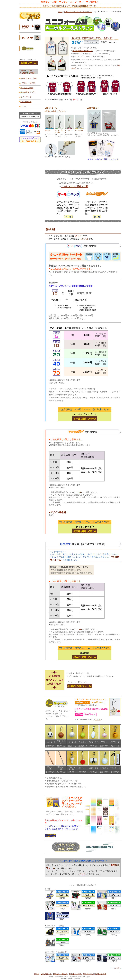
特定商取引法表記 (28, 92)
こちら (98, 720)
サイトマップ (26, 97)
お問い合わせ (26, 102)
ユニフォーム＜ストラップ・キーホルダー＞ (78, 12)
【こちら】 (79, 236)
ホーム (23, 106)
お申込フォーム (75, 974)
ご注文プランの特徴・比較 (75, 186)
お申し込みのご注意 (29, 78)
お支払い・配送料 (28, 83)
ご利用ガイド (46, 974)
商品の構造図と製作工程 (83, 51)
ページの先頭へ (116, 968)
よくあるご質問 (27, 88)
